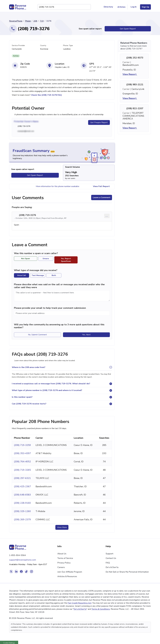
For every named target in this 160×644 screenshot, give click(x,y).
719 (42, 21)
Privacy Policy (64, 563)
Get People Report (99, 122)
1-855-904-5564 (17, 555)
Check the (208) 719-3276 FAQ (46, 95)
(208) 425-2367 (22, 486)
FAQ (108, 563)
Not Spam (26, 259)
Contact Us (111, 558)
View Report (131, 74)
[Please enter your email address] (62, 313)
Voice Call (22, 275)
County (43, 45)
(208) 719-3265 (22, 470)
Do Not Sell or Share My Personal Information (127, 572)
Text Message (38, 275)
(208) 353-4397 (22, 453)
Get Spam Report (128, 29)
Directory (109, 7)
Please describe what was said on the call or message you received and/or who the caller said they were (59, 286)
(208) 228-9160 (22, 503)
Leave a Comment (102, 198)
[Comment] (62, 296)
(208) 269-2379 (22, 520)
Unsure (46, 259)
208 (35, 21)
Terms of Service (65, 558)
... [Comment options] (107, 216)
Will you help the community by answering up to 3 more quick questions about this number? (59, 326)
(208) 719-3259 (22, 445)
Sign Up (145, 7)
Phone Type (68, 45)
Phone (28, 21)
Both (54, 275)
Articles (121, 7)
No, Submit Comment (37, 335)
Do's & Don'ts (112, 567)
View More (62, 527)
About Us (62, 554)
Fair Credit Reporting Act (80, 603)
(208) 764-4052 (22, 462)
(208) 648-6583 (22, 495)
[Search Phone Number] (88, 7)
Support (109, 554)
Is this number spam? (22, 397)
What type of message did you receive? (36, 270)
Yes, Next (86, 335)
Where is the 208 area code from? (29, 367)
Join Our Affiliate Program (70, 572)
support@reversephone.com (23, 560)
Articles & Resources (67, 576)
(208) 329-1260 (22, 511)
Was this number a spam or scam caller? (37, 253)
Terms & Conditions (101, 609)
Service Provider (18, 45)
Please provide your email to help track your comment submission (50, 308)
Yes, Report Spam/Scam (66, 260)
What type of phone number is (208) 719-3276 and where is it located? (47, 390)
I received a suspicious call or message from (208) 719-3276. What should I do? (51, 384)
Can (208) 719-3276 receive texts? (29, 404)
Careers (61, 567)
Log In (134, 7)
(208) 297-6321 (22, 478)
